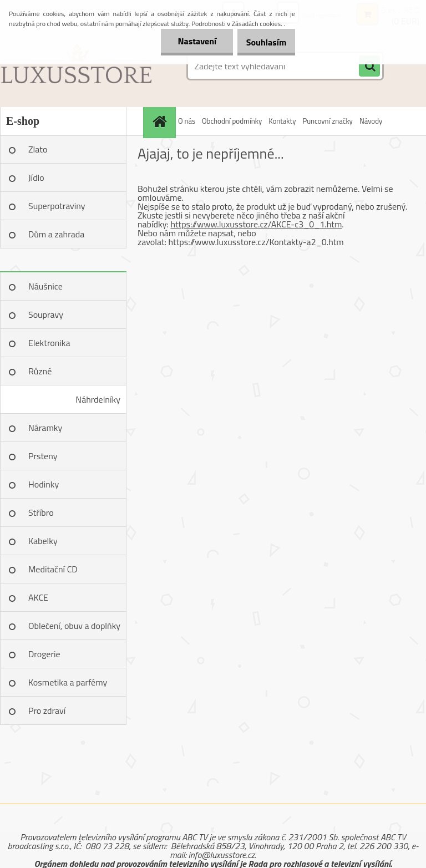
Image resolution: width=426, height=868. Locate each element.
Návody (371, 121)
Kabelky (43, 541)
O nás (187, 121)
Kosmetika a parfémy (68, 682)
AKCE (38, 597)
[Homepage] (161, 121)
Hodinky (44, 484)
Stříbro (41, 512)
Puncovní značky (327, 121)
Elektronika (49, 343)
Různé (40, 371)
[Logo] (76, 66)
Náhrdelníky (98, 399)
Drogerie (44, 654)
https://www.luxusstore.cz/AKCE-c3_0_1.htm (256, 224)
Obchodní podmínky (232, 121)
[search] (369, 67)
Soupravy (46, 314)
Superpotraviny (57, 206)
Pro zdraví (47, 710)
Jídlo (36, 177)
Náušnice (45, 286)
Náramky (45, 428)
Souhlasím (261, 42)
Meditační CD (53, 569)
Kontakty (282, 121)
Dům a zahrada (56, 234)
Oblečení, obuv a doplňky (74, 626)
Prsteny (43, 456)
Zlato (38, 149)
